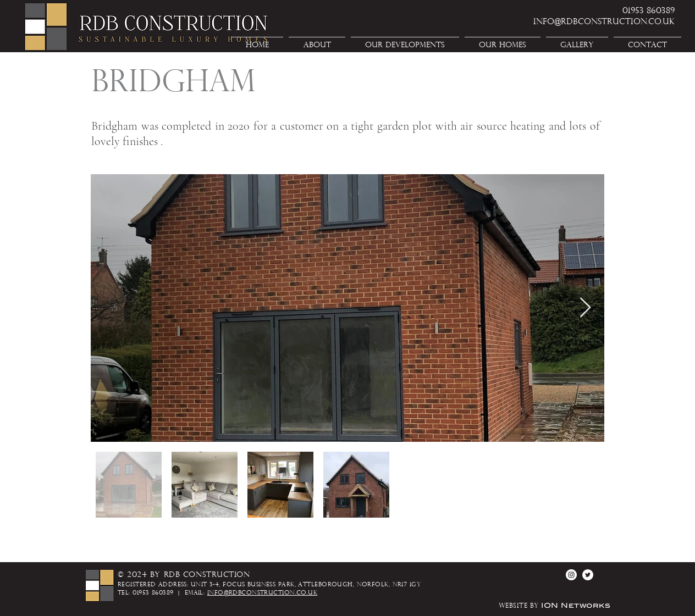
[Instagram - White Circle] (571, 575)
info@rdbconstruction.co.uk (262, 593)
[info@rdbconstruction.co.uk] (584, 22)
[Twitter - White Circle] (588, 575)
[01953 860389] (636, 11)
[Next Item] (585, 308)
